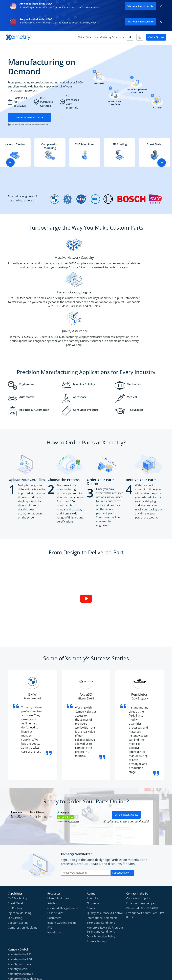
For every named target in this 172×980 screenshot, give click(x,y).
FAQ (50, 879)
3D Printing (15, 860)
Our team (93, 855)
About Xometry (99, 47)
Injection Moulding (20, 864)
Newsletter (54, 884)
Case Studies (55, 864)
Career (91, 860)
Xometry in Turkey (19, 915)
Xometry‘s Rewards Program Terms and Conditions (105, 881)
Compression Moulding (23, 879)
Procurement (61, 47)
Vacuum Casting (18, 874)
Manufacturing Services (19, 47)
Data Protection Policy (101, 888)
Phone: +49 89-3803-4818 (142, 860)
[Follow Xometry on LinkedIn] (151, 961)
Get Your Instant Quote (31, 124)
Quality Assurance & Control (105, 864)
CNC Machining (17, 850)
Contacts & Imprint (138, 850)
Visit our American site (141, 6)
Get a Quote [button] (156, 37)
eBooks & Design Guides (63, 860)
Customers (54, 869)
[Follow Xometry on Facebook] (134, 961)
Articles (52, 855)
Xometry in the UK (19, 906)
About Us (93, 850)
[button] (162, 169)
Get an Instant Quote (126, 766)
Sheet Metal (15, 855)
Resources (80, 47)
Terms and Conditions (101, 874)
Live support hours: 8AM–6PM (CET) (145, 866)
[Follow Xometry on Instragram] (139, 961)
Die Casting (15, 869)
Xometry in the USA (20, 911)
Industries (43, 47)
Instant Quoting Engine (62, 874)
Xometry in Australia (21, 925)
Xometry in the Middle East (25, 930)
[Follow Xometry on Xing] (156, 961)
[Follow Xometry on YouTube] (145, 961)
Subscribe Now (122, 824)
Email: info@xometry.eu (141, 855)
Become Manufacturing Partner (131, 47)
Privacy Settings (97, 893)
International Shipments (102, 869)
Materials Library (58, 850)
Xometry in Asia (18, 920)
